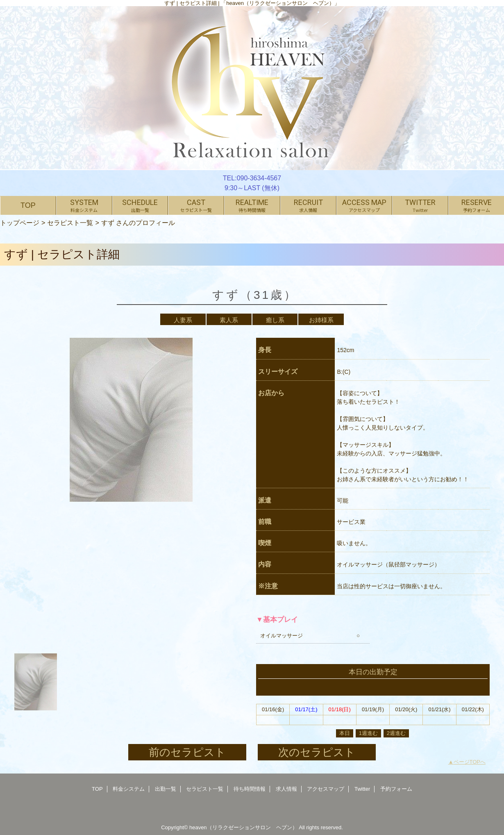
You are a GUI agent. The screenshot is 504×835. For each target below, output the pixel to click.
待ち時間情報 (250, 789)
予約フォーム (396, 789)
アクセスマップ (326, 789)
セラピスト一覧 (70, 223)
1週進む (368, 733)
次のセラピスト (317, 752)
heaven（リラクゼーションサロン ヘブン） (243, 827)
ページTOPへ (470, 762)
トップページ (20, 223)
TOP (28, 205)
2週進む (396, 733)
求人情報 (286, 789)
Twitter (362, 789)
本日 (345, 733)
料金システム (129, 789)
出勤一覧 (166, 789)
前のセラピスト (187, 752)
